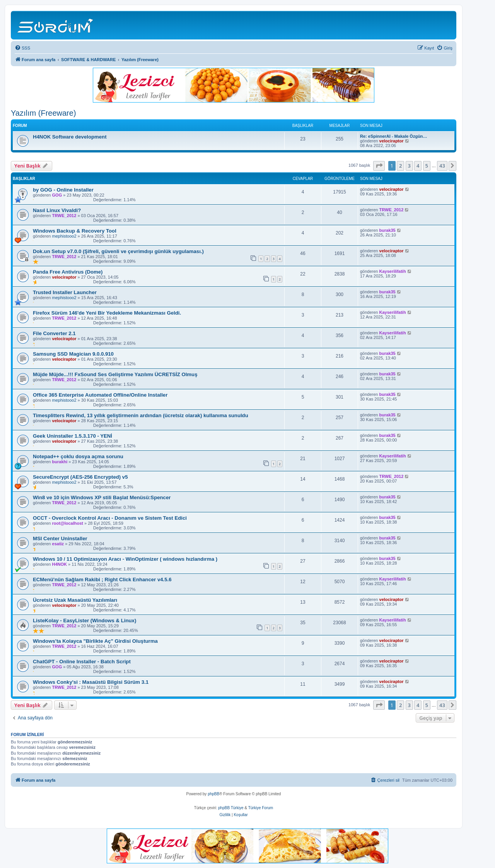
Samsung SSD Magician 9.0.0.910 (73, 354)
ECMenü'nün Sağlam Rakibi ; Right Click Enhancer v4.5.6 (102, 580)
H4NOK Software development (70, 137)
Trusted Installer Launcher (65, 292)
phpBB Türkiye (231, 808)
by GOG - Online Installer (63, 190)
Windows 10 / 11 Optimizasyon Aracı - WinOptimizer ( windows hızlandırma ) (125, 559)
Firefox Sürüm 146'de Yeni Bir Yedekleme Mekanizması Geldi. (107, 313)
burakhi (60, 462)
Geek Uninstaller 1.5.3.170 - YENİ (73, 436)
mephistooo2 (64, 236)
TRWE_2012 (64, 216)
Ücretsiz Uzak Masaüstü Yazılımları (75, 600)
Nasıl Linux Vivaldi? (57, 210)
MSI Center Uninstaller (60, 538)
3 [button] (409, 166)
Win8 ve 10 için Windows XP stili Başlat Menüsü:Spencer (102, 497)
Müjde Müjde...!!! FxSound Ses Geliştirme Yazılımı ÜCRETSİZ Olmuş (115, 374)
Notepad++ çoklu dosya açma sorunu (78, 456)
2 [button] (400, 166)
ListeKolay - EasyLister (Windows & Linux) (84, 621)
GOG (57, 195)
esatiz (58, 544)
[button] (379, 166)
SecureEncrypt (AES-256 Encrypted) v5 (80, 477)
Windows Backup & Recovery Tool (75, 231)
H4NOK (60, 564)
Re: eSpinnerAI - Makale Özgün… (394, 136)
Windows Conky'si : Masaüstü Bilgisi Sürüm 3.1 (91, 682)
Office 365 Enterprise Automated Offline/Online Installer (100, 395)
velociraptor (392, 141)
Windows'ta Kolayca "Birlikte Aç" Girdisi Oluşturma (95, 641)
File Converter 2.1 (54, 333)
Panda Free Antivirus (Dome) (68, 272)
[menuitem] (22, 48)
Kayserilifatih (393, 271)
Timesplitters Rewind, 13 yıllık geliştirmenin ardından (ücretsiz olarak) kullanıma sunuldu (141, 415)
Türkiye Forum (261, 808)
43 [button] (442, 166)
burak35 (387, 230)
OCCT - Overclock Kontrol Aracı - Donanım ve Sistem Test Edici (110, 518)
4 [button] (418, 166)
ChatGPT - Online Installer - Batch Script (82, 662)
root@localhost (68, 523)
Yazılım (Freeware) (44, 113)
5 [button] (427, 166)
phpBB (213, 794)
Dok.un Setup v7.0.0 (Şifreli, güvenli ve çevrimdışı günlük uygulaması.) (118, 251)
